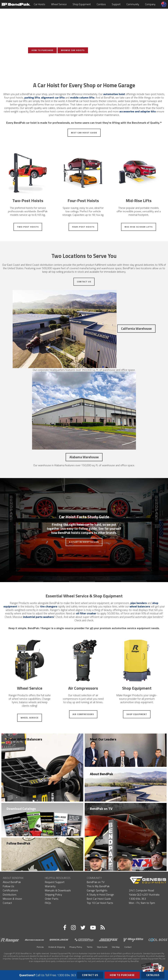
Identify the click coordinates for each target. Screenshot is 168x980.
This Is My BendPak (98, 886)
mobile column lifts (82, 97)
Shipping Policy (53, 894)
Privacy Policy (76, 947)
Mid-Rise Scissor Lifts (139, 227)
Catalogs (153, 974)
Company (150, 4)
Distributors (10, 894)
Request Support (55, 882)
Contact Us (84, 282)
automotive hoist (114, 94)
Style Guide (102, 947)
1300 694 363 (137, 899)
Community (133, 4)
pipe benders (139, 603)
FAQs (48, 903)
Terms (90, 947)
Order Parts (52, 899)
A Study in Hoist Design (84, 542)
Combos (101, 4)
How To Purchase (42, 50)
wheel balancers (140, 606)
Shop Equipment (82, 4)
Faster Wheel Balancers (24, 739)
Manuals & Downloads (58, 890)
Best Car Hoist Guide (84, 133)
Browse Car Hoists (73, 50)
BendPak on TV (101, 809)
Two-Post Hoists (28, 227)
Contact (7, 903)
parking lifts (32, 97)
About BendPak (101, 774)
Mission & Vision (12, 899)
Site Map (116, 947)
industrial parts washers (38, 617)
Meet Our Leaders (103, 739)
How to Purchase (122, 975)
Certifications (10, 890)
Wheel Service (59, 4)
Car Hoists (39, 4)
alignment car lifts (53, 97)
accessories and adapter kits (138, 111)
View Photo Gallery (58, 62)
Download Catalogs (21, 809)
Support (116, 4)
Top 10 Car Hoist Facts (100, 903)
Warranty (50, 886)
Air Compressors (83, 714)
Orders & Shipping (57, 947)
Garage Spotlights (97, 890)
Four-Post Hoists (83, 227)
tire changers (49, 606)
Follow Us (8, 886)
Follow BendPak (18, 843)
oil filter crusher (86, 613)
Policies (40, 947)
